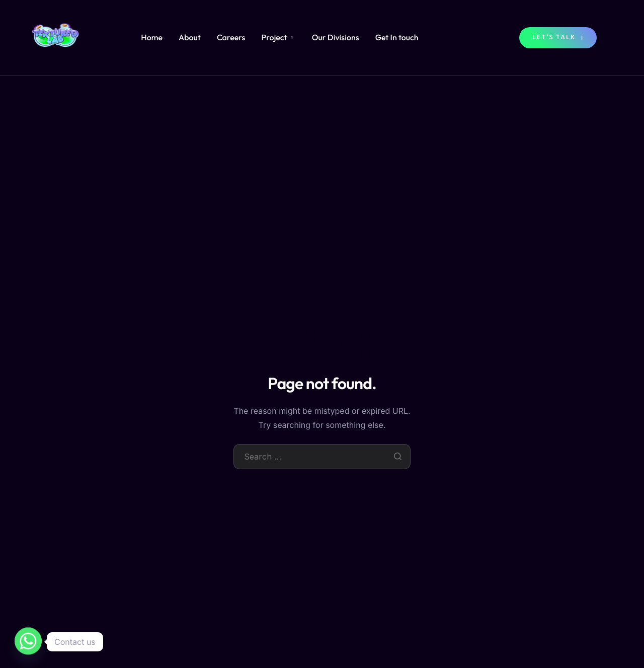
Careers (231, 38)
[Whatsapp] (28, 642)
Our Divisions (336, 38)
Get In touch (397, 38)
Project (277, 38)
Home (152, 38)
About (190, 38)
